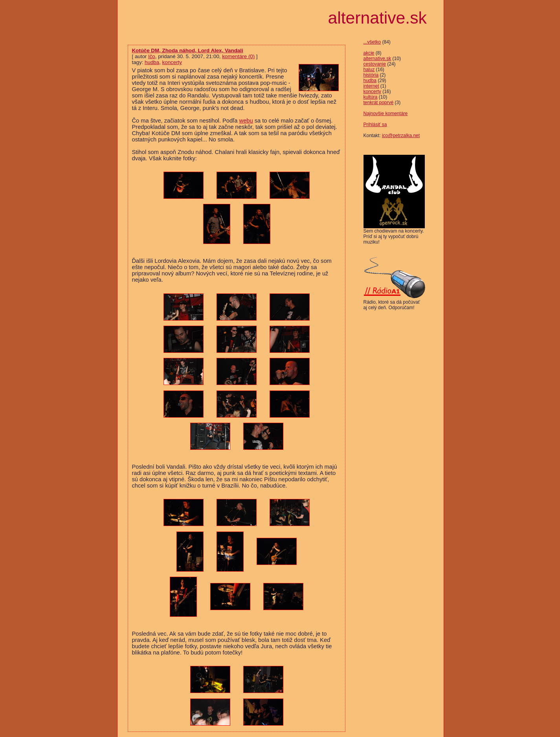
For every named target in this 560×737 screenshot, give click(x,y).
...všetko (372, 42)
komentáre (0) (238, 56)
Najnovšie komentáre (386, 114)
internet (371, 86)
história (371, 75)
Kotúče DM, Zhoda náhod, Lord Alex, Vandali (187, 50)
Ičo (152, 56)
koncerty (372, 92)
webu (246, 121)
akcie (369, 53)
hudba (370, 81)
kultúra (371, 97)
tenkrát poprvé (379, 103)
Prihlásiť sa (375, 125)
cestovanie (375, 64)
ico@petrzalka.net (401, 136)
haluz (369, 70)
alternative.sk (377, 59)
